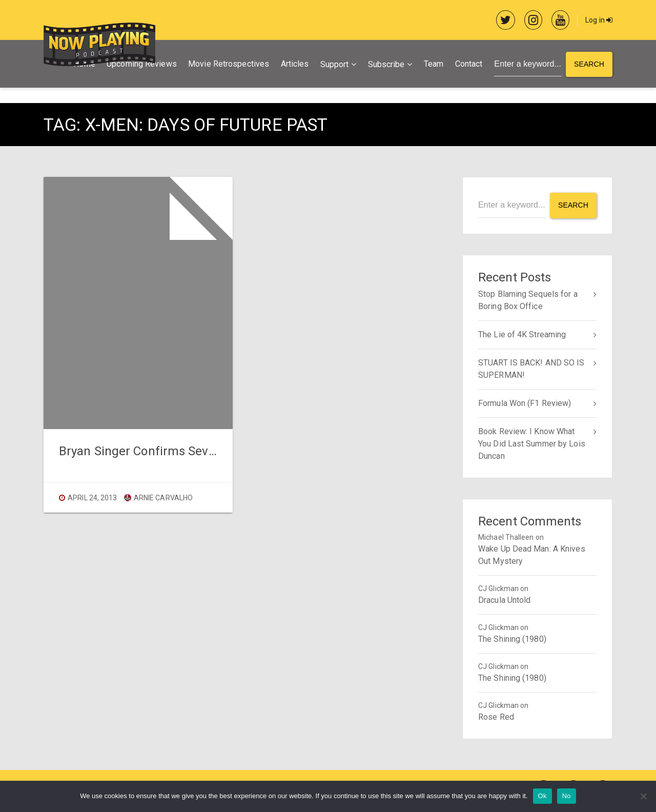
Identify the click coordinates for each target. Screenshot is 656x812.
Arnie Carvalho (159, 498)
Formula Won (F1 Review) (525, 403)
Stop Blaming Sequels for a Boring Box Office (528, 300)
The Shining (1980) (512, 639)
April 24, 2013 (92, 498)
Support (335, 64)
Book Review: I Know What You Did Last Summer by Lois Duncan (532, 444)
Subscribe (386, 64)
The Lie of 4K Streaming (522, 334)
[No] (643, 796)
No (567, 796)
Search (589, 64)
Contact (469, 64)
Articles (295, 64)
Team (434, 64)
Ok (542, 796)
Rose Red (496, 717)
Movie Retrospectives (229, 64)
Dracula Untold (504, 600)
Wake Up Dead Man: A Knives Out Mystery (532, 555)
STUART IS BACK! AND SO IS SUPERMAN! (531, 369)
